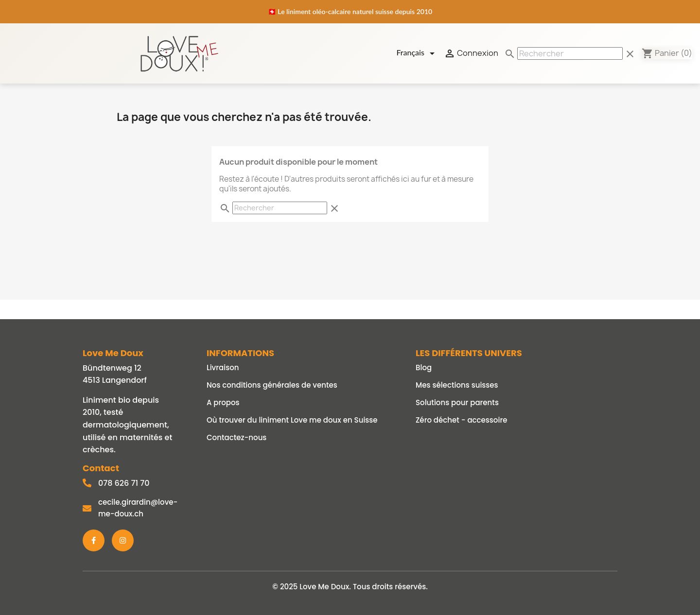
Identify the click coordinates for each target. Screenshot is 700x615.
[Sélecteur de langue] (417, 53)
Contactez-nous (236, 437)
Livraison (223, 367)
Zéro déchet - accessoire (461, 420)
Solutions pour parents (457, 402)
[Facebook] (94, 540)
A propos (223, 402)
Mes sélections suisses (457, 385)
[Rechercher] (570, 53)
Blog (424, 367)
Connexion (471, 53)
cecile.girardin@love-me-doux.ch (138, 508)
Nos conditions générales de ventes (272, 385)
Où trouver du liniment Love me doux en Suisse (292, 420)
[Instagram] (123, 540)
